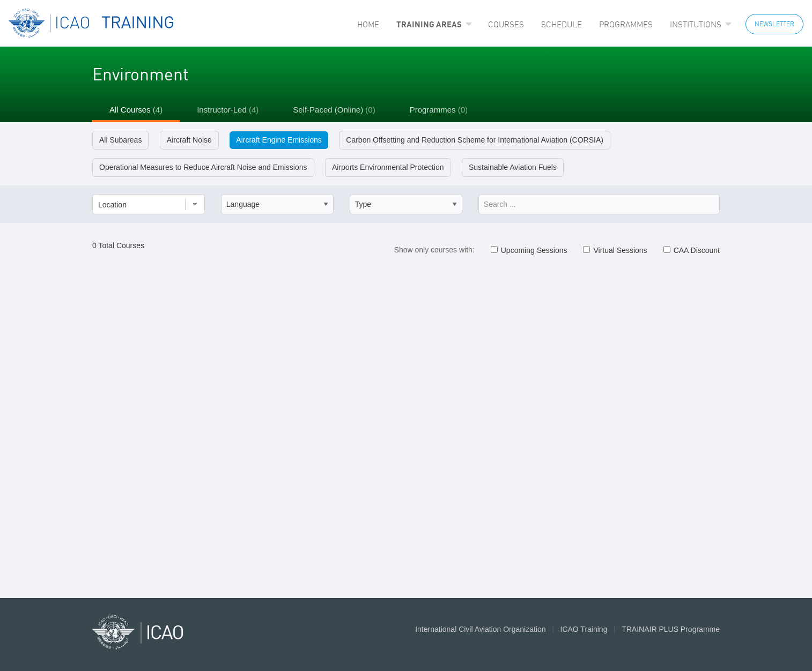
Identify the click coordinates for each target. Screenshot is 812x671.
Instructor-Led (228, 110)
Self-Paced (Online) (334, 110)
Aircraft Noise (189, 140)
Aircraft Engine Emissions (279, 140)
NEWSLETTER (774, 24)
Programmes (626, 24)
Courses (506, 24)
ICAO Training (584, 629)
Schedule (562, 24)
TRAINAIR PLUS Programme (671, 629)
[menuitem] (368, 24)
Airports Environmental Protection (388, 167)
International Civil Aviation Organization (480, 629)
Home (368, 24)
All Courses (136, 110)
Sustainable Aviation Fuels (513, 167)
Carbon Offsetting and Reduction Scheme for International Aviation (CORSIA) (475, 140)
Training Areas (429, 24)
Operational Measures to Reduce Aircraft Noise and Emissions (203, 167)
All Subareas (120, 140)
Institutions (696, 24)
